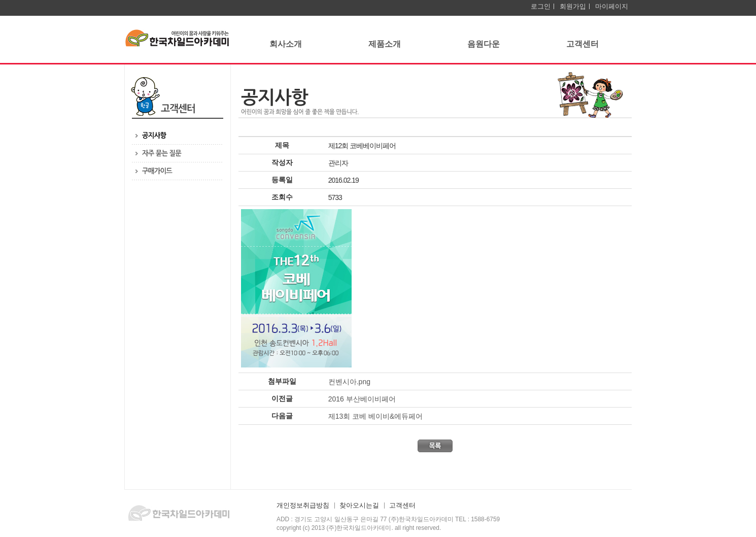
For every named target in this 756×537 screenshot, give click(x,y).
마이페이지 (612, 6)
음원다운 (484, 44)
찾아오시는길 (359, 506)
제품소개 (385, 44)
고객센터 (582, 44)
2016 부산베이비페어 (362, 399)
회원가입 (573, 6)
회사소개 (286, 44)
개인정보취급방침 (303, 506)
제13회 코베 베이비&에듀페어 (376, 416)
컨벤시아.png (349, 382)
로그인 (541, 6)
